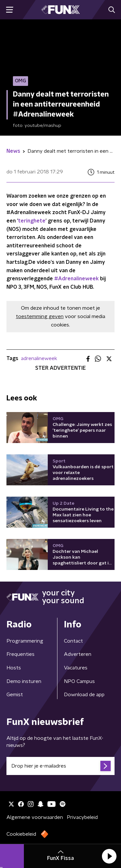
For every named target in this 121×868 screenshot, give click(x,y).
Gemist (15, 695)
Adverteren (78, 654)
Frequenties (20, 654)
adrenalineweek (39, 358)
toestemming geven (40, 316)
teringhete (32, 221)
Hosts (14, 668)
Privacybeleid (82, 817)
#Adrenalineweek (76, 279)
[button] (109, 856)
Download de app (84, 695)
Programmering (25, 641)
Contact (73, 641)
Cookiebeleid (21, 834)
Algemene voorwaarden (35, 817)
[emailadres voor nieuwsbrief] (60, 766)
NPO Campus (79, 681)
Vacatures (76, 668)
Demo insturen (24, 681)
